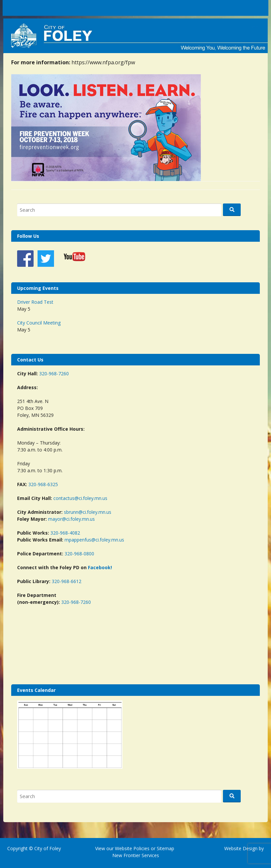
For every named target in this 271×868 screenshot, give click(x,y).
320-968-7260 (54, 373)
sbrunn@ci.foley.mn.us (88, 512)
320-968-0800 (79, 554)
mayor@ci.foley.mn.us (71, 519)
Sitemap (165, 848)
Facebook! (100, 567)
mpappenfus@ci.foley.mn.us (94, 540)
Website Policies (132, 848)
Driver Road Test (35, 302)
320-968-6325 (43, 484)
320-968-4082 (65, 533)
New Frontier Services (136, 855)
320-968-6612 (67, 581)
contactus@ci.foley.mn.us (80, 498)
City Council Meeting (39, 323)
